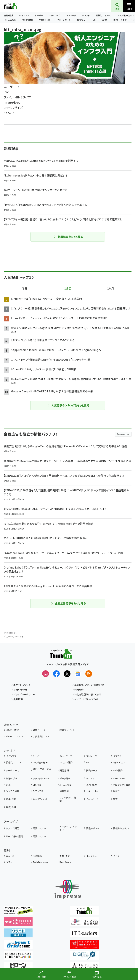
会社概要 (18, 699)
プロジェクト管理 (122, 785)
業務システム (39, 828)
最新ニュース (39, 730)
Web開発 (118, 770)
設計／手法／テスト (42, 770)
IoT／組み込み (125, 15)
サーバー (39, 15)
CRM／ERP (119, 778)
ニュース (10, 856)
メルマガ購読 (12, 730)
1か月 (111, 289)
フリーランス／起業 (68, 799)
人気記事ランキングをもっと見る (68, 405)
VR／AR (37, 785)
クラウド (86, 15)
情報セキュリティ (121, 828)
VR (94, 20)
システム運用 (13, 791)
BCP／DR (38, 791)
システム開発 (66, 762)
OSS (8, 785)
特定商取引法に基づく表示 (88, 694)
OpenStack (45, 20)
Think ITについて (15, 736)
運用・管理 (92, 785)
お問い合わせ (20, 689)
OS (88, 762)
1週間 (68, 289)
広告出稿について (42, 736)
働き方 (116, 791)
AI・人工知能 (11, 20)
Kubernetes (28, 20)
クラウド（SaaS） (41, 778)
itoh (7, 92)
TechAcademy (40, 862)
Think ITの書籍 (120, 20)
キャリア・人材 (40, 799)
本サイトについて (22, 685)
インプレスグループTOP (86, 699)
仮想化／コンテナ (104, 15)
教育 (115, 799)
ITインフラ (24, 15)
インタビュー (82, 20)
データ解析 (65, 778)
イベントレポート (63, 20)
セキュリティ (92, 791)
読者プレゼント (67, 730)
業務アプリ (11, 778)
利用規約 (79, 689)
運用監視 (64, 791)
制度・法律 (11, 807)
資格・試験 (11, 799)
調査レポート (93, 828)
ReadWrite (65, 862)
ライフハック (92, 799)
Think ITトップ (11, 633)
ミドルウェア (119, 762)
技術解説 (37, 856)
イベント (117, 856)
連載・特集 (9, 15)
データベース (12, 770)
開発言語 (64, 770)
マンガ (104, 20)
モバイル (91, 778)
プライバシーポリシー (24, 694)
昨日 (25, 289)
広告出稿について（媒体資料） (89, 685)
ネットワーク (55, 15)
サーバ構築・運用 (15, 836)
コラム (9, 862)
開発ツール (92, 770)
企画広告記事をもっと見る (68, 603)
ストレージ (71, 15)
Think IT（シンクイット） (17, 6)
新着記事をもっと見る (68, 237)
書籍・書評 (65, 856)
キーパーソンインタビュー (68, 828)
